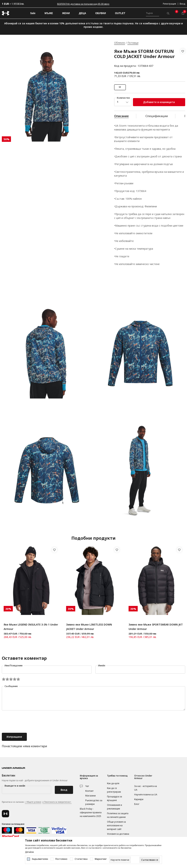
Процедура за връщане (115, 798)
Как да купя (113, 783)
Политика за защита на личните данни (118, 815)
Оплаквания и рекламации (115, 807)
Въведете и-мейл (15, 786)
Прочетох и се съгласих (37, 802)
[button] (183, 59)
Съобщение (11, 686)
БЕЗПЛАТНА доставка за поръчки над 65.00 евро (83, 4)
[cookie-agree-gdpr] (150, 860)
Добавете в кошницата (159, 102)
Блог (137, 804)
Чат (87, 786)
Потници (133, 43)
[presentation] (30, 722)
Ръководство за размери (94, 802)
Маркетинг (101, 859)
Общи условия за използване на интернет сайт (116, 825)
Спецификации (157, 116)
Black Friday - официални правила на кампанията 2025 (91, 812)
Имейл (102, 666)
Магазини (90, 796)
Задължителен (40, 859)
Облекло (120, 43)
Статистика (81, 859)
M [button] (120, 87)
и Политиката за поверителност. (57, 802)
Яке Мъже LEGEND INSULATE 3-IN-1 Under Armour (31, 627)
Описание (121, 116)
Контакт (89, 791)
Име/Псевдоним (14, 666)
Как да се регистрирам (114, 790)
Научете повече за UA (146, 795)
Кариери (139, 799)
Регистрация (169, 4)
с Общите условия (33, 802)
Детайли (29, 852)
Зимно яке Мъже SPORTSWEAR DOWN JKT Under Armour (156, 627)
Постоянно (61, 859)
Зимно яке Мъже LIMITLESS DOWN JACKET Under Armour (89, 627)
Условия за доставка (118, 834)
